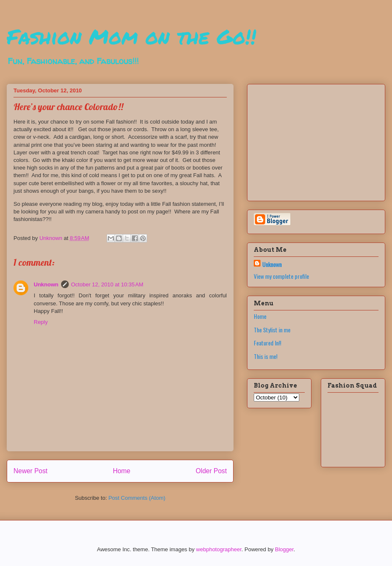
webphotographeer (219, 549)
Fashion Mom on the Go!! (132, 36)
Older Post (211, 471)
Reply (41, 322)
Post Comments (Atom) (137, 498)
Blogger (284, 549)
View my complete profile (281, 276)
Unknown (46, 284)
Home (122, 471)
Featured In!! (267, 343)
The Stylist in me (272, 330)
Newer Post (31, 471)
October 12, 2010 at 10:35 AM (107, 284)
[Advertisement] (306, 140)
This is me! (266, 356)
